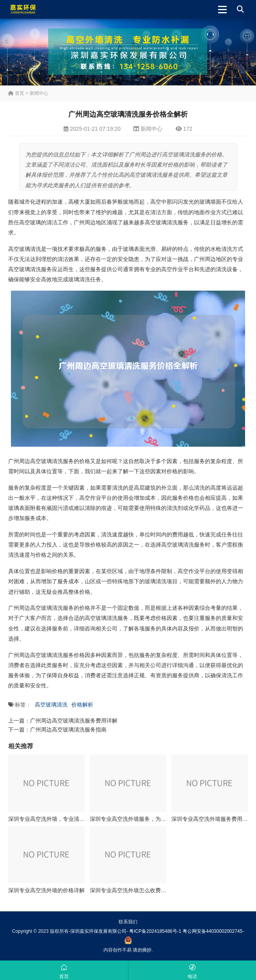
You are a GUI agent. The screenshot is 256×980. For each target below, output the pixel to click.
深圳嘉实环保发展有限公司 (98, 931)
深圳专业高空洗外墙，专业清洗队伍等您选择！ (66, 819)
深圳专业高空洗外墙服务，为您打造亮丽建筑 (144, 819)
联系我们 (128, 922)
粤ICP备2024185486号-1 (155, 931)
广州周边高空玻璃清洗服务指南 (68, 730)
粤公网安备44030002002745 (212, 931)
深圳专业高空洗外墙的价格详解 (46, 890)
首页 (16, 93)
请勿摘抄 (142, 950)
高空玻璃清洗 (51, 705)
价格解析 (82, 705)
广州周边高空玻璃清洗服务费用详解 (74, 721)
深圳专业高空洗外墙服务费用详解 (212, 819)
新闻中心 (39, 93)
